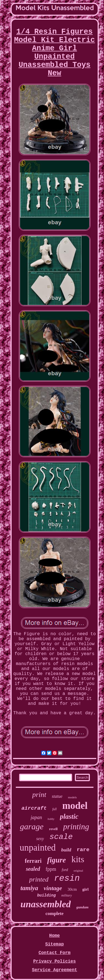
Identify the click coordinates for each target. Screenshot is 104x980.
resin (67, 878)
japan (36, 817)
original (78, 870)
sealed (33, 869)
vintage (53, 888)
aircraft (34, 808)
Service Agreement (54, 970)
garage (32, 826)
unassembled (46, 904)
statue (57, 796)
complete (54, 913)
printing (76, 827)
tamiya (29, 888)
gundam (82, 907)
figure (57, 860)
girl (86, 889)
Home (54, 936)
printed (39, 879)
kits (78, 859)
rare (83, 850)
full (54, 809)
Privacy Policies (55, 961)
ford (65, 870)
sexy (40, 839)
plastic (69, 816)
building (46, 895)
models (72, 797)
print (39, 795)
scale (61, 837)
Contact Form (54, 953)
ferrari (33, 861)
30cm (72, 889)
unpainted (38, 848)
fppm (51, 869)
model (75, 806)
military (67, 895)
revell (53, 829)
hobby (51, 819)
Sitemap (54, 944)
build (66, 850)
